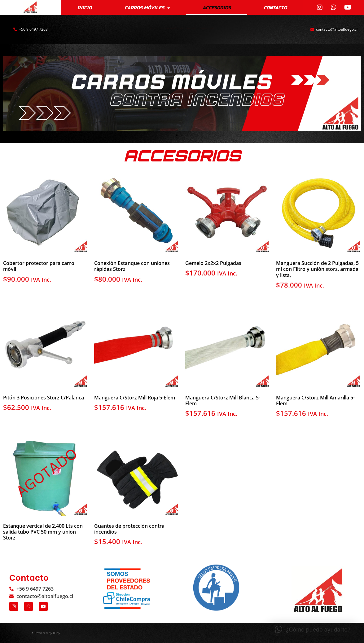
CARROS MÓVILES (147, 8)
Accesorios (217, 7)
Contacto (275, 7)
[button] (177, 135)
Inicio (84, 7)
